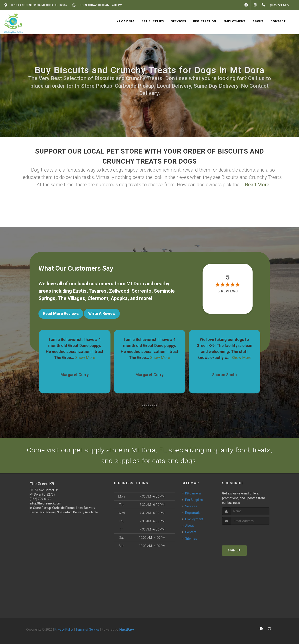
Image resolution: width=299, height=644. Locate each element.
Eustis (80, 291)
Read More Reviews (61, 313)
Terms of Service (88, 630)
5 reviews (228, 291)
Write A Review (102, 313)
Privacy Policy (64, 630)
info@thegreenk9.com (45, 503)
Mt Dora (135, 284)
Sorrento (141, 291)
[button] (144, 405)
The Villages (71, 298)
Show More (85, 357)
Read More (257, 185)
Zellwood (119, 291)
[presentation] (246, 533)
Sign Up (234, 550)
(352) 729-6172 (40, 499)
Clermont (98, 298)
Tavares (98, 291)
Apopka (119, 298)
